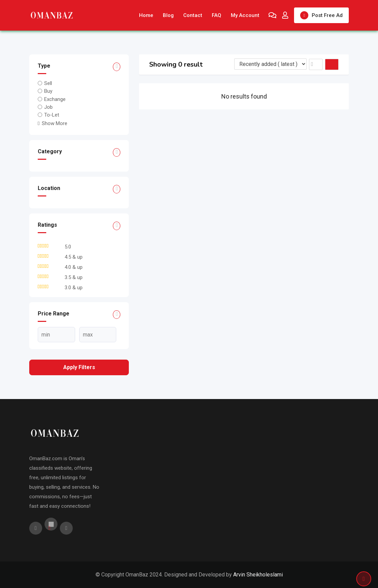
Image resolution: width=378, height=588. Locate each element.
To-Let (52, 115)
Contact (193, 15)
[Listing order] (270, 64)
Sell (48, 83)
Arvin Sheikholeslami (258, 575)
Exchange (55, 99)
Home (146, 15)
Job (48, 107)
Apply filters (79, 367)
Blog (168, 15)
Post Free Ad (321, 15)
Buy (48, 91)
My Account (245, 15)
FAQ (217, 15)
